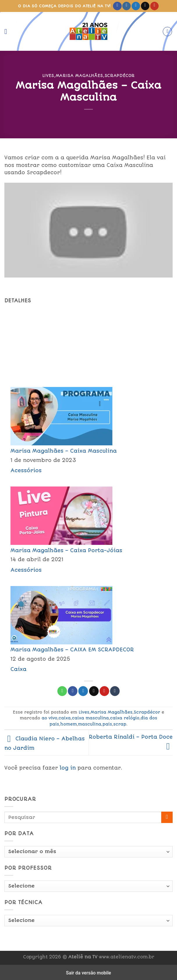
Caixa (18, 669)
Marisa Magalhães (79, 76)
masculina (90, 724)
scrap (120, 724)
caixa (65, 718)
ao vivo (49, 718)
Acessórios (26, 470)
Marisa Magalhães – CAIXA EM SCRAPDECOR (72, 650)
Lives (48, 76)
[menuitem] (88, 430)
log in (68, 768)
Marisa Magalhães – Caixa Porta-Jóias (66, 550)
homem (69, 724)
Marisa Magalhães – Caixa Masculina (64, 451)
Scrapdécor (120, 76)
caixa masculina (90, 718)
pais (107, 724)
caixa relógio (125, 718)
